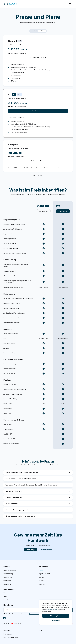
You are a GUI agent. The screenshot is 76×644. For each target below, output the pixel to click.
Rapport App (7, 584)
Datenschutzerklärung (36, 614)
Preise (41, 570)
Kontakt (6, 600)
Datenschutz (8, 634)
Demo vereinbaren (46, 550)
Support (41, 577)
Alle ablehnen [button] (56, 620)
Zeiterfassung (8, 577)
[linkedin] (4, 618)
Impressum (7, 631)
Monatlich (34, 31)
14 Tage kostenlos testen (38, 57)
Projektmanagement (10, 570)
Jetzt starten (44, 211)
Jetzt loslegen (31, 550)
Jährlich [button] (42, 31)
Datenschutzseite (52, 610)
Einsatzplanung (8, 574)
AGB (41, 631)
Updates (41, 581)
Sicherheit (42, 584)
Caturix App (7, 581)
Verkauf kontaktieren (38, 161)
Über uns (6, 593)
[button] (70, 4)
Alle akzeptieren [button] (56, 616)
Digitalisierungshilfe (45, 574)
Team (5, 596)
